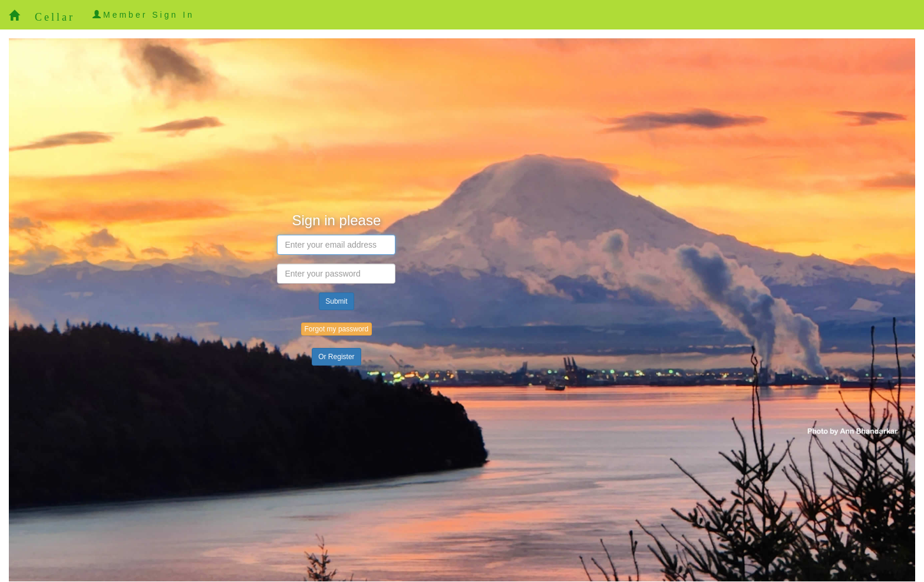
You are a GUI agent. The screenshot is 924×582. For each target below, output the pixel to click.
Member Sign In (143, 15)
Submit (336, 301)
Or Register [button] (336, 357)
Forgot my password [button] (337, 329)
